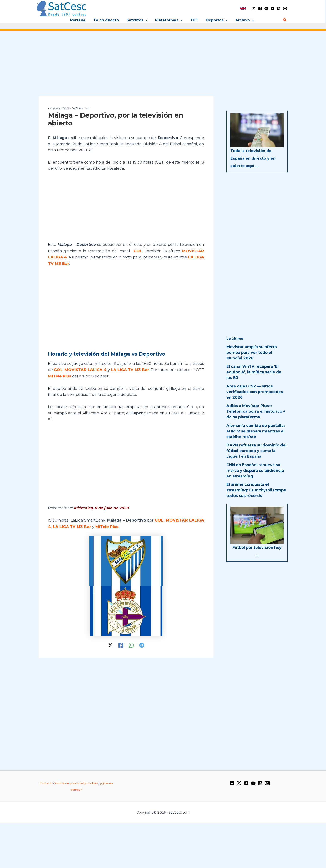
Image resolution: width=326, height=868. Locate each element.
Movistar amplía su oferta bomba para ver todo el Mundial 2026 (252, 353)
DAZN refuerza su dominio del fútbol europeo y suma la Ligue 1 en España (256, 451)
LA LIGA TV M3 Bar (129, 369)
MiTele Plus (59, 375)
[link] (243, 8)
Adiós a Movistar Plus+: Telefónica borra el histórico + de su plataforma (256, 411)
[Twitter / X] (254, 9)
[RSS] (279, 9)
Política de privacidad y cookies (76, 782)
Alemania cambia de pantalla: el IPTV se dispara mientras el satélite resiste (256, 431)
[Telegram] (266, 9)
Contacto (46, 782)
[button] (146, 20)
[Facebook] (260, 9)
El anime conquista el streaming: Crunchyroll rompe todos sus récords (256, 490)
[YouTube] (273, 9)
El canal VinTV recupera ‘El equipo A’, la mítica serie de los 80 (254, 372)
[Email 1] (285, 9)
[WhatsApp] (131, 644)
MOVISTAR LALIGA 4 (85, 369)
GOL (138, 251)
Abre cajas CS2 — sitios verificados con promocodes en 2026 (255, 392)
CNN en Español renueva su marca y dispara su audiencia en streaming (255, 471)
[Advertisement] (163, 66)
